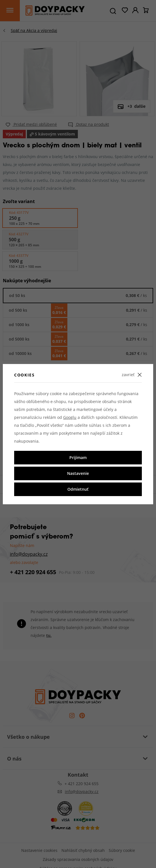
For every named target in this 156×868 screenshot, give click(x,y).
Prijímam (78, 457)
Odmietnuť (78, 489)
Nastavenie (78, 473)
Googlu (70, 417)
